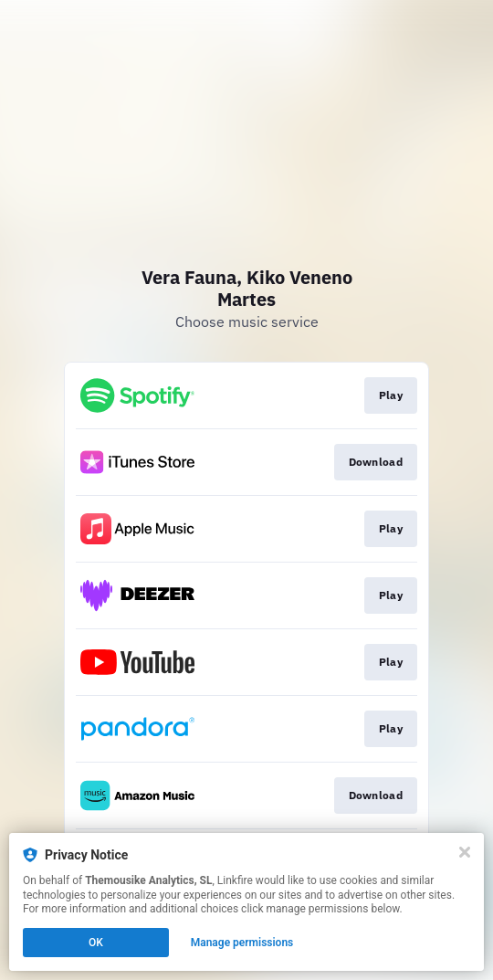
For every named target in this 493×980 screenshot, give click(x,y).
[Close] (465, 852)
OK (96, 943)
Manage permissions (242, 943)
